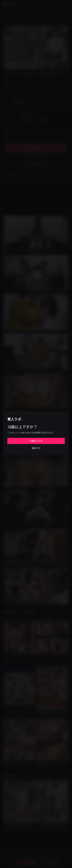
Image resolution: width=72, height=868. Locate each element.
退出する (36, 448)
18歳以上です (36, 441)
